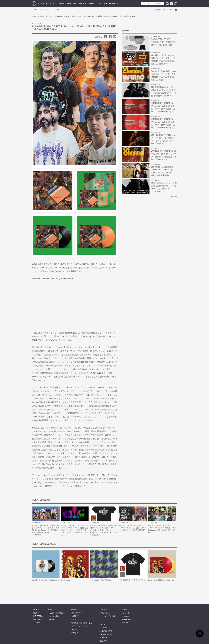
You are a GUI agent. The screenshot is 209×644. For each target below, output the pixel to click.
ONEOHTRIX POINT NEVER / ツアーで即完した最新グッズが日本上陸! (163, 42)
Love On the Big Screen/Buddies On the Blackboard (52, 580)
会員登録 (157, 10)
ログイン (165, 10)
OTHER (112, 4)
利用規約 (75, 633)
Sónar (52, 619)
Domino (51, 16)
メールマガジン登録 (107, 616)
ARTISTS (38, 619)
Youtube (125, 623)
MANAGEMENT (106, 634)
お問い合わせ (105, 613)
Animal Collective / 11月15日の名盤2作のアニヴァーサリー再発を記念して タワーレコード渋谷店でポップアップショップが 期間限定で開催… (75, 530)
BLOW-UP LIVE (106, 631)
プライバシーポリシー (80, 626)
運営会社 (75, 629)
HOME (35, 16)
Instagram (125, 616)
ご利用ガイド (77, 613)
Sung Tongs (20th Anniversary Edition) (163, 580)
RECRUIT (103, 641)
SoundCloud (126, 619)
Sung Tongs (66, 580)
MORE (172, 197)
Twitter (124, 610)
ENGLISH (57, 10)
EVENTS (82, 4)
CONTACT (101, 4)
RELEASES (71, 4)
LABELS (37, 623)
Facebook (125, 613)
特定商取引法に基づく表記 (82, 623)
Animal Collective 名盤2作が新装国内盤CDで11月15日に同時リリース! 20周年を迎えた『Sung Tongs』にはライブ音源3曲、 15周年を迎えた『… (104, 530)
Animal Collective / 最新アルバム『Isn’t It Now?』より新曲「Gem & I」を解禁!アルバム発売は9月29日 (133, 528)
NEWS (61, 4)
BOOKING (103, 628)
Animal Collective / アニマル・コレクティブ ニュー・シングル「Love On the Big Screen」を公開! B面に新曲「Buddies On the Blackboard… (45, 530)
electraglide (54, 616)
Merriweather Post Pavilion (100, 580)
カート (172, 10)
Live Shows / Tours (57, 613)
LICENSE (103, 638)
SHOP (91, 4)
